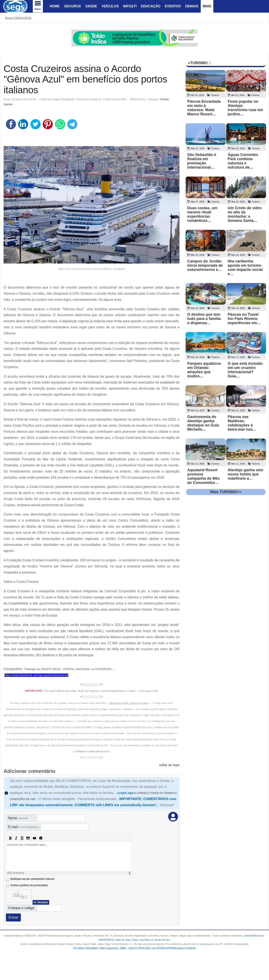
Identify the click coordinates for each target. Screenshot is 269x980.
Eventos (173, 6)
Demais (192, 6)
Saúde (91, 6)
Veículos (110, 6)
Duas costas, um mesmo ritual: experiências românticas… (202, 214)
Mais (207, 6)
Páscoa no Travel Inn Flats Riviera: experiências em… (244, 319)
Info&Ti (130, 6)
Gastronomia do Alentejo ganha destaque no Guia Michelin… (203, 423)
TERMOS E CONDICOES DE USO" (93, 752)
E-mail (23, 827)
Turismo (164, 99)
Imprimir (8, 104)
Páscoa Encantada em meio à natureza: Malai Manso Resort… (204, 108)
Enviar (13, 917)
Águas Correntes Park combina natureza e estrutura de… (243, 161)
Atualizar (43, 902)
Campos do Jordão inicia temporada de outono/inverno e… (205, 265)
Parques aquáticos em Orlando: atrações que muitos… (204, 370)
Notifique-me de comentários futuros (32, 879)
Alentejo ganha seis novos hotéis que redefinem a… (246, 474)
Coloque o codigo (21, 908)
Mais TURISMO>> (226, 492)
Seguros (73, 6)
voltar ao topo (169, 765)
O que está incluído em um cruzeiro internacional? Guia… (245, 370)
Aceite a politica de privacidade (29, 885)
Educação (151, 6)
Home (55, 6)
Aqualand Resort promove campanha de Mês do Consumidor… (204, 476)
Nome (18, 818)
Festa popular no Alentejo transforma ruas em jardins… (245, 108)
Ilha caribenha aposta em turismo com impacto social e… (245, 268)
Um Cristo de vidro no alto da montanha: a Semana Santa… (245, 214)
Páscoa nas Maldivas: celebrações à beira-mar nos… (242, 423)
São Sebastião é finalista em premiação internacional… (202, 161)
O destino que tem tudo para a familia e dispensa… (204, 319)
